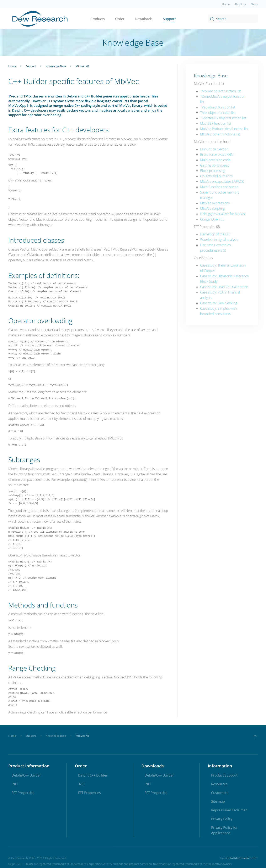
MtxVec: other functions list (220, 134)
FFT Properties (23, 793)
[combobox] (233, 19)
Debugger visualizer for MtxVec (223, 214)
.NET (15, 784)
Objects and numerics (216, 176)
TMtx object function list (218, 113)
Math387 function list (216, 123)
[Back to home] (40, 19)
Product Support (224, 775)
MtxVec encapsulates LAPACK (222, 181)
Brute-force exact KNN (217, 155)
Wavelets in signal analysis (219, 240)
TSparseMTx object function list (223, 118)
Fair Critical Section (214, 149)
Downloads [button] (144, 19)
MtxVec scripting (212, 208)
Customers (220, 793)
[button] (255, 737)
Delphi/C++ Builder (26, 775)
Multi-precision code (215, 160)
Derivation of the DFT (216, 234)
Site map (218, 802)
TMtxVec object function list (220, 91)
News (254, 4)
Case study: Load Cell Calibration (224, 287)
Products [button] (98, 19)
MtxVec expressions (215, 203)
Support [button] (169, 19)
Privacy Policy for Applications (224, 830)
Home (226, 4)
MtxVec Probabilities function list (224, 129)
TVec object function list (218, 107)
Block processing (213, 171)
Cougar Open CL (212, 219)
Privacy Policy (222, 819)
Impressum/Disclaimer (229, 810)
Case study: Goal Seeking (219, 303)
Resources (219, 784)
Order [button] (120, 19)
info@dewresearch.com (243, 858)
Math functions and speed (219, 187)
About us (240, 4)
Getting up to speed (215, 165)
